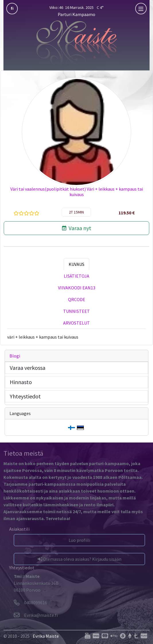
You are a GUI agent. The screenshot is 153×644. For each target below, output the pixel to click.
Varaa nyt (77, 228)
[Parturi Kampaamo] (77, 43)
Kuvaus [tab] (76, 264)
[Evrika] (36, 615)
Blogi (15, 356)
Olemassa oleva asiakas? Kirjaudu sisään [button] (80, 559)
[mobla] (141, 9)
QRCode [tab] (77, 299)
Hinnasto (21, 382)
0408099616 (30, 602)
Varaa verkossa (28, 368)
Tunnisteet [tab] (76, 311)
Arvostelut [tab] (76, 323)
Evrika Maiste (46, 636)
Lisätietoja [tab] (76, 276)
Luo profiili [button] (79, 540)
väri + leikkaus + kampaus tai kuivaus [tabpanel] (43, 337)
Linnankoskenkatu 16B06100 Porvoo (36, 583)
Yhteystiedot (25, 396)
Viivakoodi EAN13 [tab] (77, 288)
